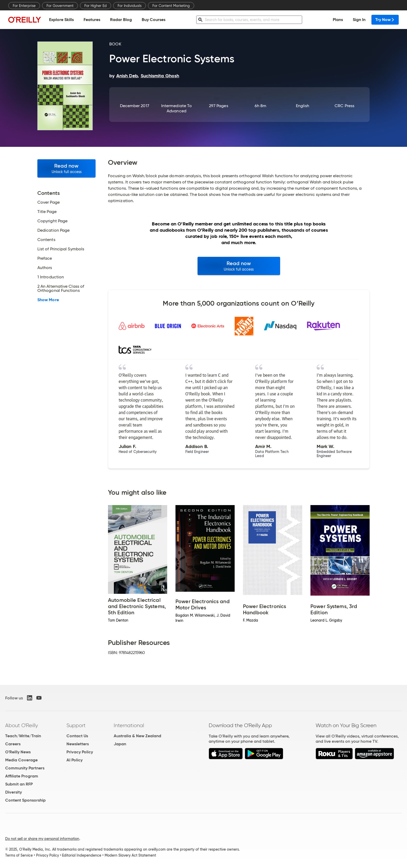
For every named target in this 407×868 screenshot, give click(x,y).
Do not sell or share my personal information (42, 839)
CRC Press (344, 106)
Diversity (13, 792)
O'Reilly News (18, 752)
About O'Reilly (22, 725)
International (129, 725)
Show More (48, 300)
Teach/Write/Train (23, 736)
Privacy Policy (80, 752)
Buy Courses (154, 20)
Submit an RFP (19, 784)
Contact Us (77, 736)
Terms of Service (19, 855)
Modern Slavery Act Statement (130, 855)
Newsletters (78, 744)
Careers (13, 744)
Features (92, 20)
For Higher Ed (96, 6)
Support (76, 725)
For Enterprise (24, 6)
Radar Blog (121, 20)
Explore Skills (61, 20)
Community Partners (25, 768)
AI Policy (74, 760)
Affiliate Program (22, 776)
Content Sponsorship (25, 800)
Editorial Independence (82, 855)
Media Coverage (21, 760)
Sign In (359, 20)
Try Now (385, 20)
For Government (60, 6)
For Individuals (130, 6)
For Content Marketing (171, 6)
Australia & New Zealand (137, 736)
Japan (120, 744)
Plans (338, 20)
